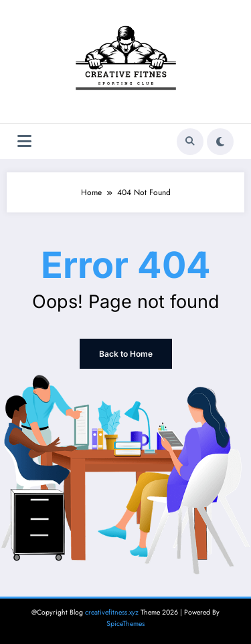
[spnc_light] (220, 142)
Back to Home (126, 354)
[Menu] (24, 141)
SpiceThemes (125, 624)
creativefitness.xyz (112, 612)
